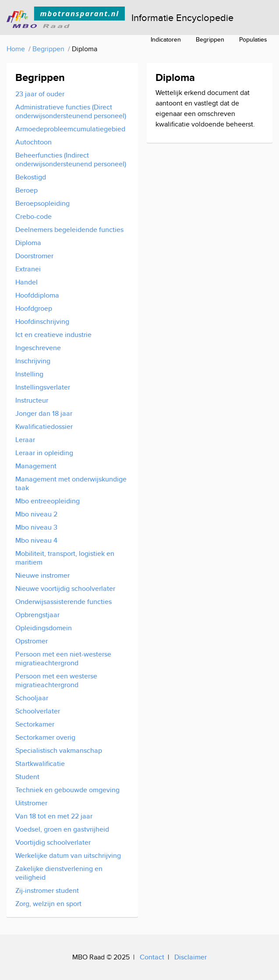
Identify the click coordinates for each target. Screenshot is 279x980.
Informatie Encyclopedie (182, 18)
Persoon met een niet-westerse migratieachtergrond (63, 659)
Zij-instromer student (47, 890)
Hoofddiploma (37, 295)
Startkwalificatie (40, 764)
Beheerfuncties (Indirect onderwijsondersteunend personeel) (71, 160)
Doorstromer (34, 256)
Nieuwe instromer (42, 575)
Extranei (28, 269)
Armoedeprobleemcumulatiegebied (70, 129)
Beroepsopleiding (42, 203)
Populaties (253, 39)
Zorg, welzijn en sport (48, 904)
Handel (26, 282)
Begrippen (210, 39)
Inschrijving (33, 361)
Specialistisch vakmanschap (59, 750)
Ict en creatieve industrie (53, 335)
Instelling (29, 374)
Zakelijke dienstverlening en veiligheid (59, 873)
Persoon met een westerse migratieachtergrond (56, 680)
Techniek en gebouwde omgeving (67, 790)
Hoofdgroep (34, 308)
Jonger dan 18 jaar (44, 413)
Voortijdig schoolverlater (53, 842)
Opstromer (32, 641)
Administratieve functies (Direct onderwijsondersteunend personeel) (71, 111)
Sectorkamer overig (45, 737)
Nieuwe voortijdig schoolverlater (65, 588)
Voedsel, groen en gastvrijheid (62, 829)
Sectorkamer (35, 724)
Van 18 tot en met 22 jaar (54, 816)
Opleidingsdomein (44, 628)
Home (16, 49)
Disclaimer (191, 957)
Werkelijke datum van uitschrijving (68, 855)
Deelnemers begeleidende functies (69, 230)
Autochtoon (34, 142)
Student (27, 777)
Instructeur (32, 400)
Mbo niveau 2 (36, 514)
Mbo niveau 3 (36, 527)
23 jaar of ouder (40, 94)
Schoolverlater (38, 711)
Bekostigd (31, 177)
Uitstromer (31, 803)
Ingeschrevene (38, 348)
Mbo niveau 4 (36, 540)
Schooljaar (32, 698)
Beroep (26, 190)
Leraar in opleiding (44, 453)
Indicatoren (166, 39)
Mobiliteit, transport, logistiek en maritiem (65, 558)
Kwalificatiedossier (44, 427)
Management (36, 466)
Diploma (28, 243)
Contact (152, 957)
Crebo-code (34, 216)
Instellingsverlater (43, 387)
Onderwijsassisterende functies (64, 602)
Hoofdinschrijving (42, 321)
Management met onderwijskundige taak (71, 483)
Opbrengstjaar (37, 615)
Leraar (25, 440)
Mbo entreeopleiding (48, 501)
